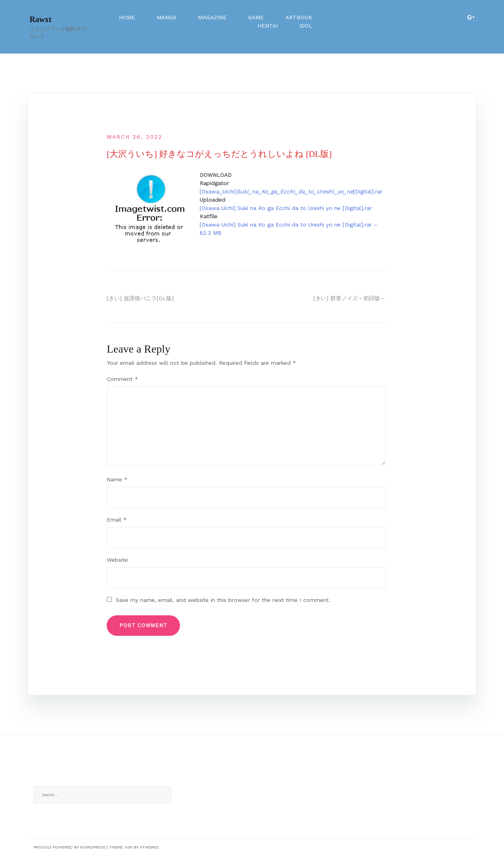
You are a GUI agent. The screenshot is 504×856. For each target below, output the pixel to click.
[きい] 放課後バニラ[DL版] (140, 298)
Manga (167, 17)
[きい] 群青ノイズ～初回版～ (349, 298)
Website (117, 560)
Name (117, 479)
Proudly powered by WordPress (69, 847)
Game (256, 17)
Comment (122, 379)
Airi (129, 847)
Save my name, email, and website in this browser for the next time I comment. (223, 600)
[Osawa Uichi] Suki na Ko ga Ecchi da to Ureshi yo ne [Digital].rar (286, 208)
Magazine (212, 17)
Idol (306, 26)
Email (117, 520)
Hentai (268, 26)
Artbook (299, 17)
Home (127, 17)
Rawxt (41, 19)
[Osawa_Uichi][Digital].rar (291, 191)
